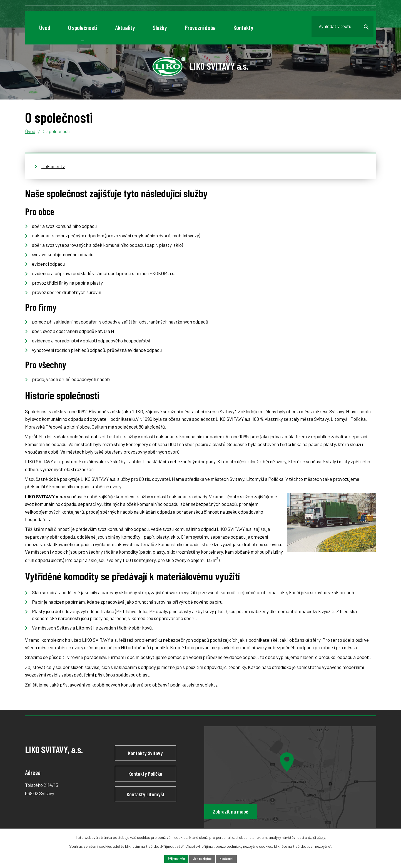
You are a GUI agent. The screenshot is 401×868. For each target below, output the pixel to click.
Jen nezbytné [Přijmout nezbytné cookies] (202, 858)
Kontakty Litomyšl (145, 800)
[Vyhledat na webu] (339, 28)
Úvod (30, 131)
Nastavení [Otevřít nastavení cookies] (229, 858)
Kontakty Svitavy (145, 754)
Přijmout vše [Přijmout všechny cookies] (174, 858)
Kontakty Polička (145, 777)
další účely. (317, 836)
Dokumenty (53, 166)
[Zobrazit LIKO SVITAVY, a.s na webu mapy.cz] (290, 777)
